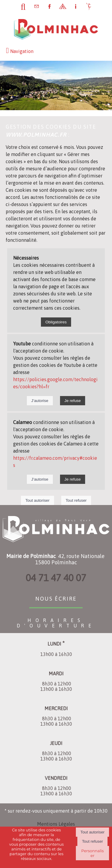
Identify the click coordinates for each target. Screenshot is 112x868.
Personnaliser (92, 853)
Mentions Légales (56, 824)
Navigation (22, 51)
